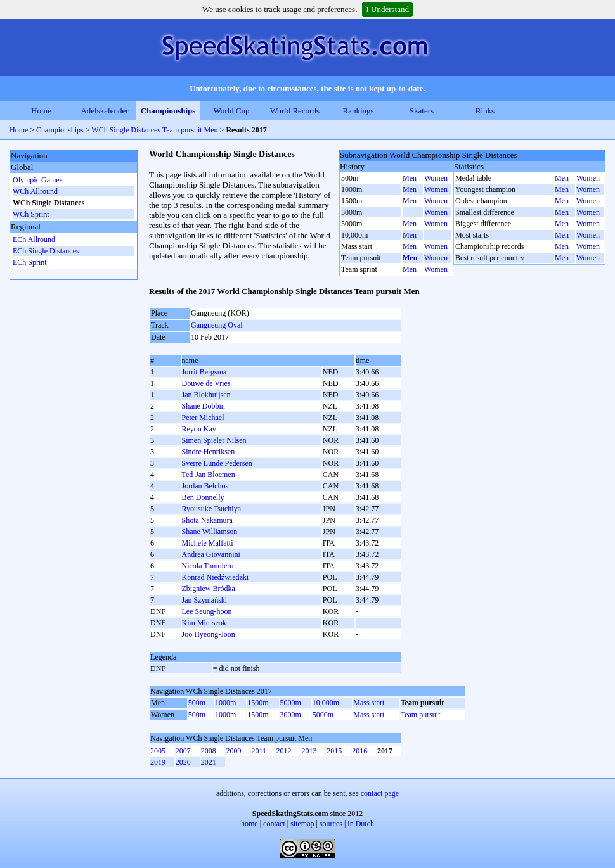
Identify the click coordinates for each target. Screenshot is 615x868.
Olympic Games (37, 180)
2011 (259, 751)
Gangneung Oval (217, 325)
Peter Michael (203, 418)
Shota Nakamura (207, 520)
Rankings (358, 111)
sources (331, 824)
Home (41, 111)
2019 (158, 762)
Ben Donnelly (203, 497)
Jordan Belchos (205, 486)
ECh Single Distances (46, 251)
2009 (234, 751)
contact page (380, 793)
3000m (291, 715)
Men (410, 178)
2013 (309, 751)
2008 (209, 751)
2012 (284, 751)
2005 (158, 751)
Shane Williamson (210, 532)
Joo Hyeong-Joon (209, 634)
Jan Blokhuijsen (206, 395)
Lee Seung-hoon (207, 611)
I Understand (387, 9)
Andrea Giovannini (211, 554)
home (249, 824)
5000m (291, 703)
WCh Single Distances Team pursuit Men (154, 130)
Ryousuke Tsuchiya (211, 509)
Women (436, 178)
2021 (209, 762)
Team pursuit (421, 715)
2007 (183, 751)
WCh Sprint (31, 214)
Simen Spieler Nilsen (214, 440)
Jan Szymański (205, 600)
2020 (183, 762)
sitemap (302, 824)
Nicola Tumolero (208, 566)
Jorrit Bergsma (204, 372)
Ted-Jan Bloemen (209, 475)
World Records (295, 111)
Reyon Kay (199, 429)
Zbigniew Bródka (209, 589)
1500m (258, 703)
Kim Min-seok (204, 623)
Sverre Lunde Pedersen (217, 463)
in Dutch (361, 824)
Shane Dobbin (204, 406)
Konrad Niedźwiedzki (216, 577)
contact (274, 824)
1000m (225, 703)
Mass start (369, 703)
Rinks (485, 111)
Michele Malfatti (208, 543)
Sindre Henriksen (209, 452)
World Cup (231, 111)
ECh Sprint (30, 262)
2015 (334, 751)
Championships (168, 111)
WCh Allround (35, 191)
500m (197, 703)
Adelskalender (104, 111)
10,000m (326, 703)
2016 (359, 751)
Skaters (422, 111)
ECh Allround (34, 239)
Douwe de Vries (206, 383)
